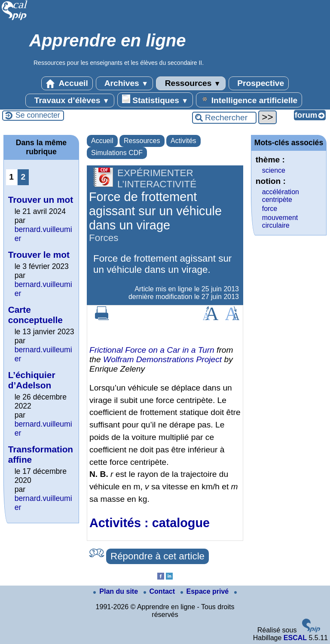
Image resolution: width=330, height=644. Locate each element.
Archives (124, 83)
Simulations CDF (117, 153)
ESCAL (295, 638)
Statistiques (155, 100)
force (270, 209)
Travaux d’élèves (70, 101)
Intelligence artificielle (249, 100)
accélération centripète (281, 196)
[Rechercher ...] (224, 118)
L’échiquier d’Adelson (32, 380)
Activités (183, 141)
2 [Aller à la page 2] (23, 177)
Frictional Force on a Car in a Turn (152, 350)
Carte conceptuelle (35, 315)
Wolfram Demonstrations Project (162, 359)
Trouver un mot (41, 200)
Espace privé (206, 591)
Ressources (191, 83)
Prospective (259, 83)
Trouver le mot (39, 255)
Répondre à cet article (157, 556)
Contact (160, 591)
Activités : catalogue (150, 523)
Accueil (67, 83)
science (274, 170)
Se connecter (38, 115)
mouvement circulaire (280, 221)
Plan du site (116, 591)
